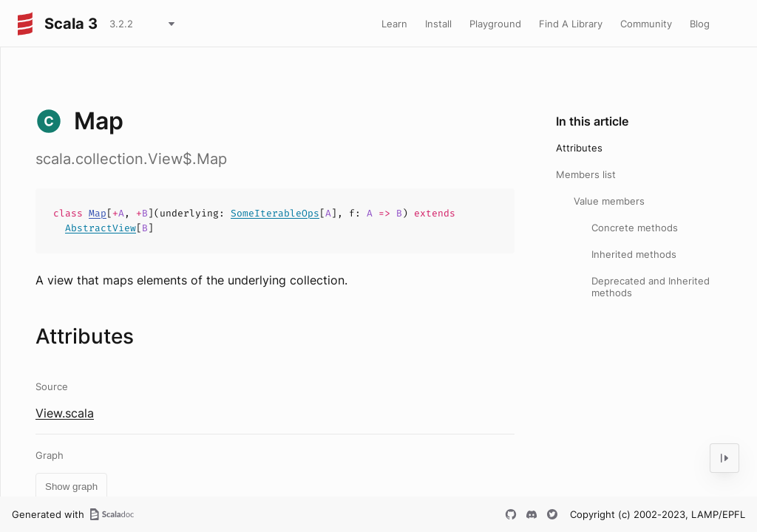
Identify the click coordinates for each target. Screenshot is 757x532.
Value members (609, 201)
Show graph (71, 487)
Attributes (579, 148)
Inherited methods (634, 254)
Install (438, 24)
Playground (495, 24)
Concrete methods (635, 228)
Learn (394, 24)
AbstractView (101, 228)
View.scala (65, 413)
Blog (700, 24)
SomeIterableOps (275, 213)
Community (646, 24)
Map (98, 213)
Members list (586, 174)
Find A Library (571, 24)
